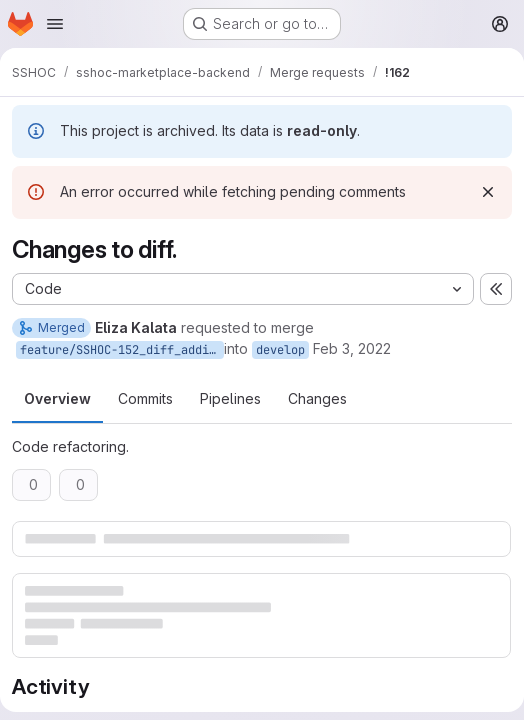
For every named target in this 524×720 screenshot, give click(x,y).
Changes (317, 398)
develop (280, 350)
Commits (145, 398)
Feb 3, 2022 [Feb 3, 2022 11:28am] (352, 348)
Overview (57, 398)
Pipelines (230, 398)
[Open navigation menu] (55, 24)
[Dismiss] (488, 192)
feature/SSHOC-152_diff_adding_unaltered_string (122, 350)
